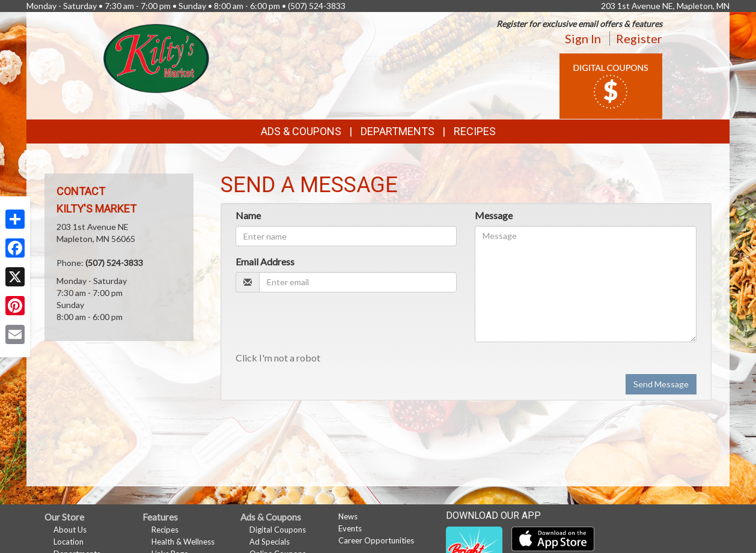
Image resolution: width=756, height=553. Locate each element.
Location (69, 542)
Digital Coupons (278, 530)
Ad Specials (270, 542)
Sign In (583, 38)
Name (248, 215)
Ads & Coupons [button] (301, 131)
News (348, 516)
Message (494, 215)
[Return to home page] (157, 57)
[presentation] (327, 325)
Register (639, 38)
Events (350, 528)
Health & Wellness (183, 542)
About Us (70, 530)
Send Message (661, 384)
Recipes (475, 131)
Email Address (265, 261)
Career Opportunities (376, 540)
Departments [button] (398, 131)
